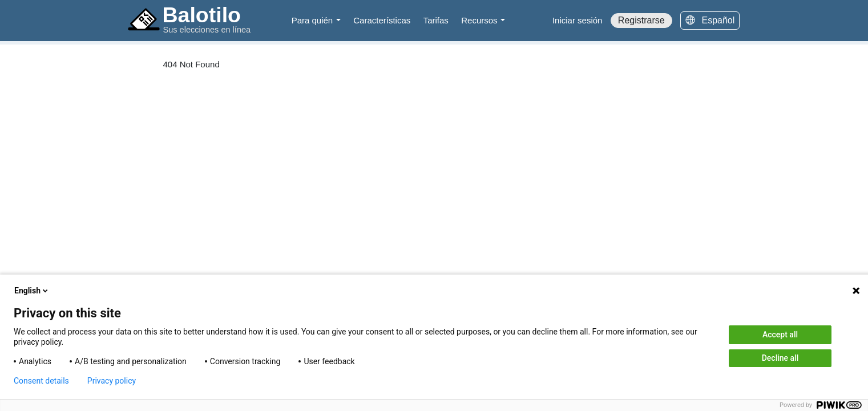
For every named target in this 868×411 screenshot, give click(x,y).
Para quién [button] (314, 20)
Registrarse (641, 20)
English (32, 291)
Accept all (780, 335)
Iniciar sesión (578, 20)
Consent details (41, 381)
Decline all (780, 358)
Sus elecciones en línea (207, 30)
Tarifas (436, 20)
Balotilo (202, 15)
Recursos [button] (481, 20)
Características (382, 20)
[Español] (710, 21)
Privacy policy (112, 381)
